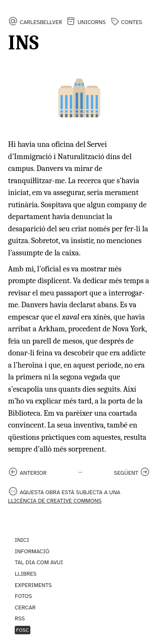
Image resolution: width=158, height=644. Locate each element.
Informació (32, 551)
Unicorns (92, 22)
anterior (33, 473)
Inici (22, 540)
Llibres (26, 574)
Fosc (23, 630)
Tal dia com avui (39, 562)
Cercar (25, 607)
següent (126, 473)
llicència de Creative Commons (55, 501)
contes (131, 22)
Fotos (23, 596)
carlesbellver (41, 22)
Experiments (33, 585)
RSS (20, 618)
